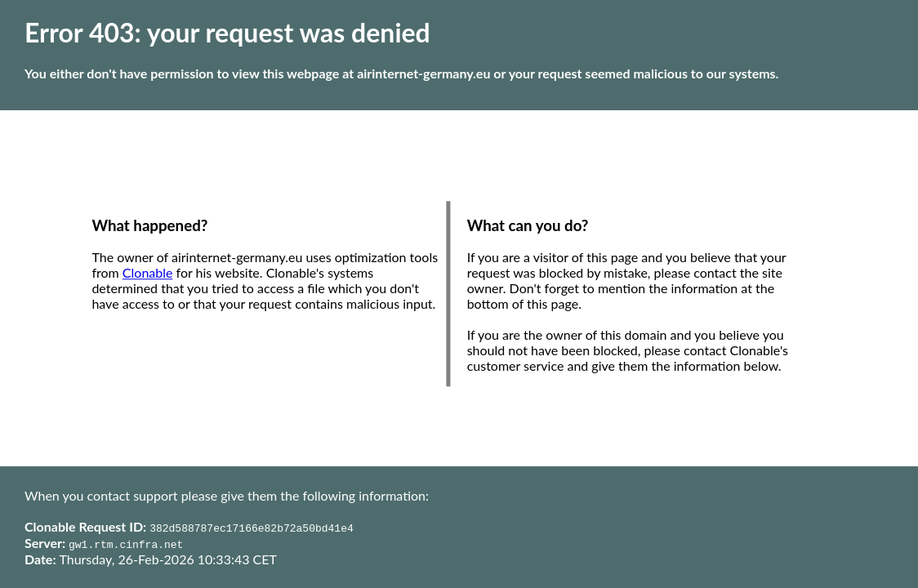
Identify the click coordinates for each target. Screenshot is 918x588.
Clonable (148, 273)
